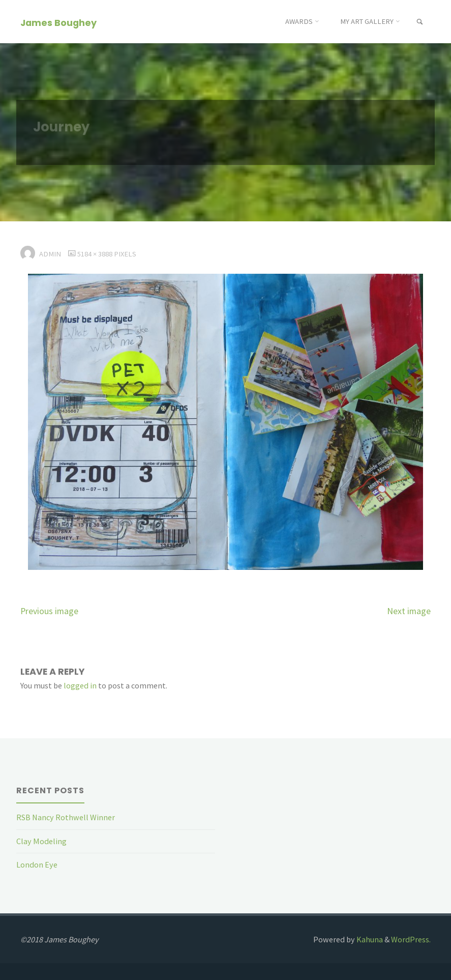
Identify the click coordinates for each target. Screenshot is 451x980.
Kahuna (369, 939)
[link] (420, 22)
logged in (80, 685)
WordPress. (411, 939)
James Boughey (58, 22)
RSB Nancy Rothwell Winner (66, 817)
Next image (409, 611)
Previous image (49, 611)
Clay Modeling (41, 841)
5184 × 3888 (96, 254)
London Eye (37, 864)
